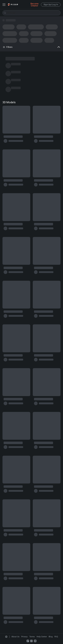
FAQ (56, 637)
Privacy (24, 637)
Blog (51, 637)
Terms (32, 637)
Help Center (42, 637)
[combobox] (32, 13)
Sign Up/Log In (51, 4)
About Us (15, 637)
